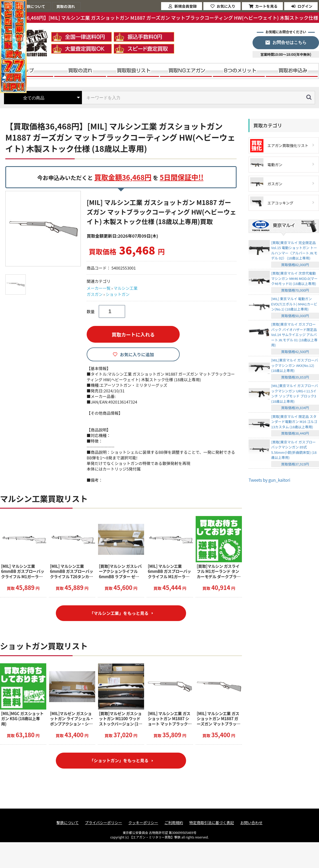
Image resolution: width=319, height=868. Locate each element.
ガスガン (95, 294)
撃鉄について (68, 823)
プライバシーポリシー (104, 823)
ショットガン (117, 294)
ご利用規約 (174, 823)
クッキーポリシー (143, 823)
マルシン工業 (125, 288)
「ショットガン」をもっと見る (119, 761)
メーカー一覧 (99, 288)
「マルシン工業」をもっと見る (119, 613)
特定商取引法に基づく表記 (212, 823)
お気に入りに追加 (137, 354)
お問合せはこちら (289, 42)
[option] (44, 229)
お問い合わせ (251, 823)
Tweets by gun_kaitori (269, 480)
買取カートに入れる (133, 334)
